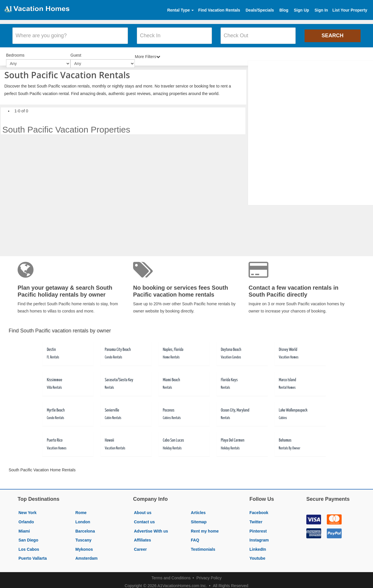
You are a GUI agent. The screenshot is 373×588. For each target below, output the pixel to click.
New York (28, 509)
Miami (24, 527)
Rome (81, 509)
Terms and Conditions (171, 574)
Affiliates (142, 536)
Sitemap (199, 518)
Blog (284, 10)
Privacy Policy (209, 574)
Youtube (257, 554)
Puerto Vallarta (33, 554)
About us (143, 509)
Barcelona (85, 527)
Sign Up (302, 10)
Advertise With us (151, 527)
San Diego (28, 536)
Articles (198, 509)
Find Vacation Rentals (219, 10)
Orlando (26, 518)
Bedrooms (15, 52)
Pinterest (258, 527)
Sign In (321, 10)
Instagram (259, 536)
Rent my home (205, 527)
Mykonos (84, 546)
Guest (76, 52)
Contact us (144, 518)
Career (140, 546)
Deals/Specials (260, 10)
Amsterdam (86, 554)
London (83, 518)
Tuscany (83, 536)
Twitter (256, 518)
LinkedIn (258, 546)
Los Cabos (29, 546)
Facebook (259, 509)
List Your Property (350, 10)
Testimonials (203, 546)
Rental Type (180, 10)
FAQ (195, 536)
